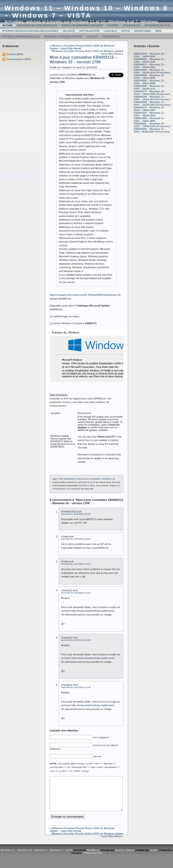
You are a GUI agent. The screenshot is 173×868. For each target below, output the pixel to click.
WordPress (93, 857)
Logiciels (110, 31)
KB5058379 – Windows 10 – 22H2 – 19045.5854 (150, 55)
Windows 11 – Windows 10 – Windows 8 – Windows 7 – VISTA (86, 12)
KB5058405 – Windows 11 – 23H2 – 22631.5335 (150, 60)
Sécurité (69, 31)
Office (126, 31)
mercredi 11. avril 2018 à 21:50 (76, 514)
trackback (75, 489)
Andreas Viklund (125, 857)
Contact (92, 36)
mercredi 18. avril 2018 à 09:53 (76, 539)
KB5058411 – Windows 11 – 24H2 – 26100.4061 (150, 66)
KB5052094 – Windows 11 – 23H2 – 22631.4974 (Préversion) (152, 98)
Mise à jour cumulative (89, 479)
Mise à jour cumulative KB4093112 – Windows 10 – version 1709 (83, 60)
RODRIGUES (69, 512)
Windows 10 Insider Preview (63, 36)
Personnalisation (157, 25)
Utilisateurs (132, 25)
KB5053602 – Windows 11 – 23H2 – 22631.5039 (150, 82)
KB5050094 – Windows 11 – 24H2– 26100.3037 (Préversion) (152, 130)
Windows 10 (108, 479)
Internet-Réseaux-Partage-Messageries (30, 31)
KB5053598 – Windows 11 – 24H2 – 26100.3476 (150, 87)
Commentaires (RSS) (19, 59)
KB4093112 (70, 479)
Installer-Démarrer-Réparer (82, 25)
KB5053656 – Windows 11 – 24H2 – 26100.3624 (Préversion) (152, 71)
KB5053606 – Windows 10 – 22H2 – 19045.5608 (150, 77)
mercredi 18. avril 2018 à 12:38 (76, 640)
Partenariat (111, 36)
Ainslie (154, 857)
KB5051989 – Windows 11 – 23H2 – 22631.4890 (150, 120)
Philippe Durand (92, 859)
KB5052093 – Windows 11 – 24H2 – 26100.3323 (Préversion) (152, 103)
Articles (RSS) (15, 54)
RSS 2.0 (86, 485)
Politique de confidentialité (37, 25)
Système (113, 25)
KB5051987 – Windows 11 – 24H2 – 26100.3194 (150, 114)
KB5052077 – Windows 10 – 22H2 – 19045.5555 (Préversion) (152, 93)
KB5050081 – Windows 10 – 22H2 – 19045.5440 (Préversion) (152, 125)
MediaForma (143, 31)
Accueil (8, 25)
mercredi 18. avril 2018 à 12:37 (76, 593)
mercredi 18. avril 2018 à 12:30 (76, 564)
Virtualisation (89, 31)
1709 (60, 479)
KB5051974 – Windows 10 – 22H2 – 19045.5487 (150, 109)
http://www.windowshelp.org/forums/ (93, 611)
